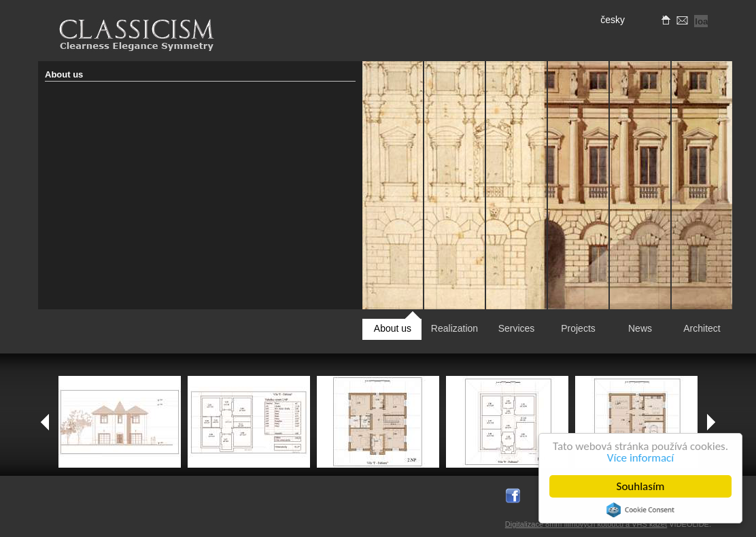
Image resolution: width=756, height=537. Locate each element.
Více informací (640, 458)
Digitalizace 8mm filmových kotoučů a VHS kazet (586, 524)
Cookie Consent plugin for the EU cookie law (640, 510)
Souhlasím (641, 486)
